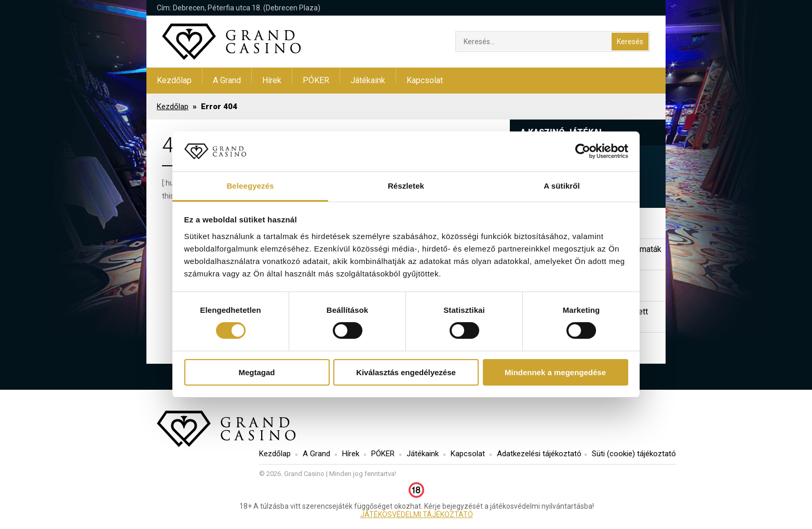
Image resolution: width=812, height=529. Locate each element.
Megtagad (256, 372)
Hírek (272, 80)
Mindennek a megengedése (555, 372)
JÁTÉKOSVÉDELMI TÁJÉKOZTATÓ (417, 514)
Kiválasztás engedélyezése (406, 372)
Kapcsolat (425, 80)
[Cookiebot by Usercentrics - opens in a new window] (583, 151)
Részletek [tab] (406, 186)
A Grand (227, 80)
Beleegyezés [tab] (250, 186)
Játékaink (368, 80)
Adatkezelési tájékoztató (539, 454)
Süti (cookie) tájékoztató (634, 454)
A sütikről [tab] (562, 186)
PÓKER (316, 80)
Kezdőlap (174, 80)
